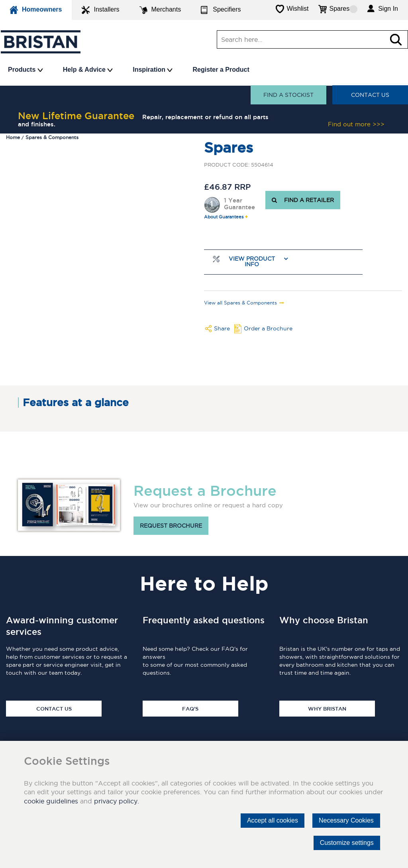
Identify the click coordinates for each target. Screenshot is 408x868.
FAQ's (190, 709)
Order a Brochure (268, 328)
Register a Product (221, 70)
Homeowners (36, 10)
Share (222, 328)
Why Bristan (327, 709)
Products (25, 70)
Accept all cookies (273, 820)
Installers (100, 10)
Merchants (160, 10)
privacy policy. (117, 801)
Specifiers (221, 10)
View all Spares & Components (240, 303)
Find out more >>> (356, 124)
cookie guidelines (51, 801)
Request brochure (171, 526)
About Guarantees (224, 217)
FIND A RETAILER (303, 200)
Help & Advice (88, 70)
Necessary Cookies (346, 820)
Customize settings (347, 843)
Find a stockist (288, 95)
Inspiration (153, 70)
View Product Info (252, 262)
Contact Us (370, 95)
